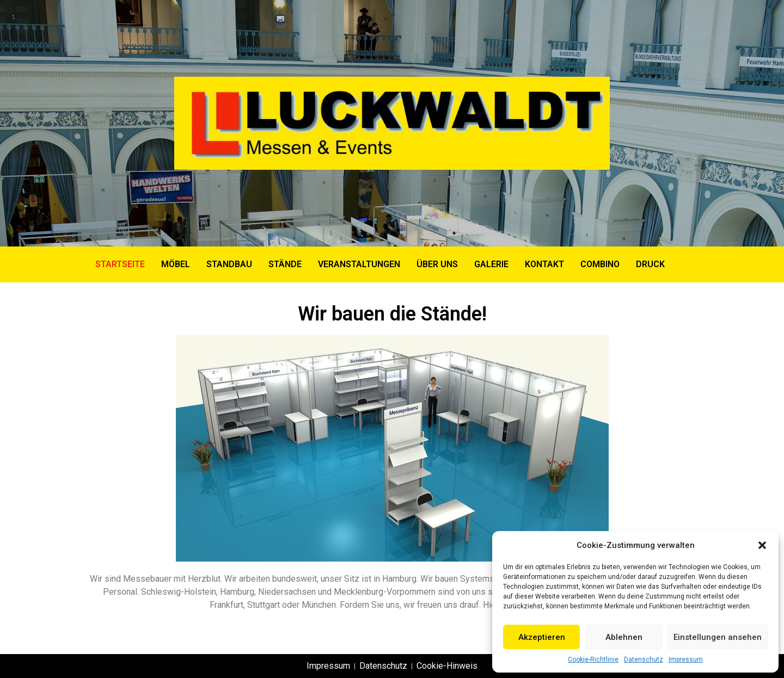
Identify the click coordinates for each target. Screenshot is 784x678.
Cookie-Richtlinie (593, 659)
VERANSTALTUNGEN (359, 264)
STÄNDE (285, 264)
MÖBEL (176, 264)
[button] (762, 545)
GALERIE (491, 264)
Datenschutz (644, 659)
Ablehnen (624, 637)
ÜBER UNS (437, 264)
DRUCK (650, 264)
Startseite (120, 264)
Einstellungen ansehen (718, 637)
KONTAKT (544, 264)
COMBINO (600, 264)
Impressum (686, 659)
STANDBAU (229, 264)
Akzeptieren (542, 637)
